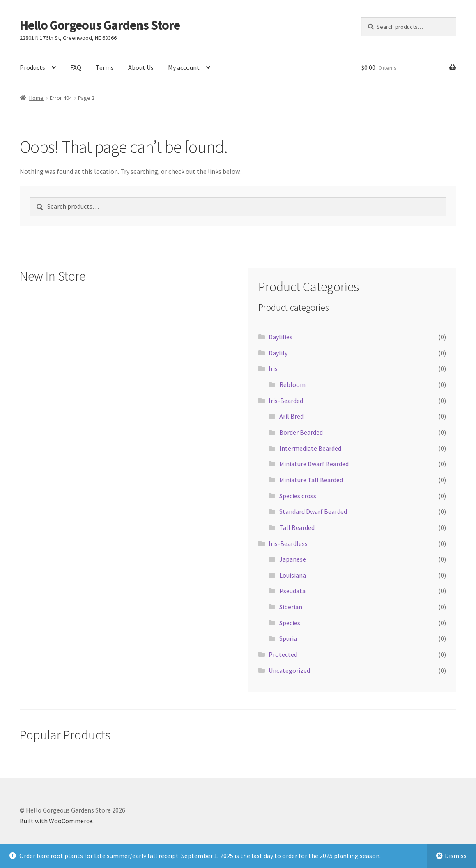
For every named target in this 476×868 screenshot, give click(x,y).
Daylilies (281, 337)
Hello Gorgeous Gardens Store (100, 25)
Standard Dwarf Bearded (313, 511)
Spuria (288, 638)
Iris (273, 368)
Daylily (278, 353)
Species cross (298, 496)
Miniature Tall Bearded (311, 480)
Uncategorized (289, 670)
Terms (105, 67)
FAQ (76, 67)
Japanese (293, 559)
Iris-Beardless (288, 543)
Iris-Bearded (286, 401)
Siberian (291, 607)
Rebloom (292, 384)
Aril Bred (291, 416)
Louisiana (293, 575)
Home (36, 98)
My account (184, 67)
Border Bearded (301, 432)
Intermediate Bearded (310, 448)
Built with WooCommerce (56, 821)
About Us (141, 67)
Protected (283, 654)
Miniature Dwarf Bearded (314, 464)
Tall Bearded (297, 527)
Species (290, 623)
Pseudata (292, 591)
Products (32, 67)
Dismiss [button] (456, 856)
